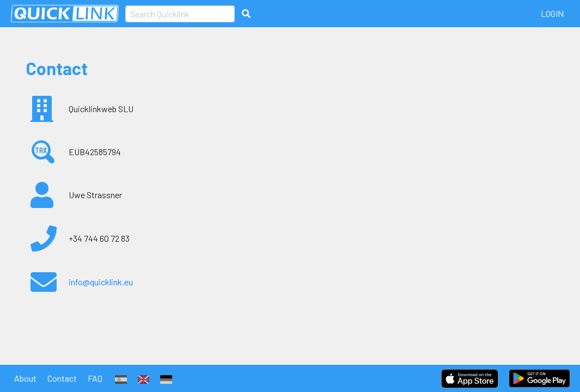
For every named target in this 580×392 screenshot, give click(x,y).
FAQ (95, 378)
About (25, 378)
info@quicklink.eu (101, 282)
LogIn (552, 13)
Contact (62, 378)
